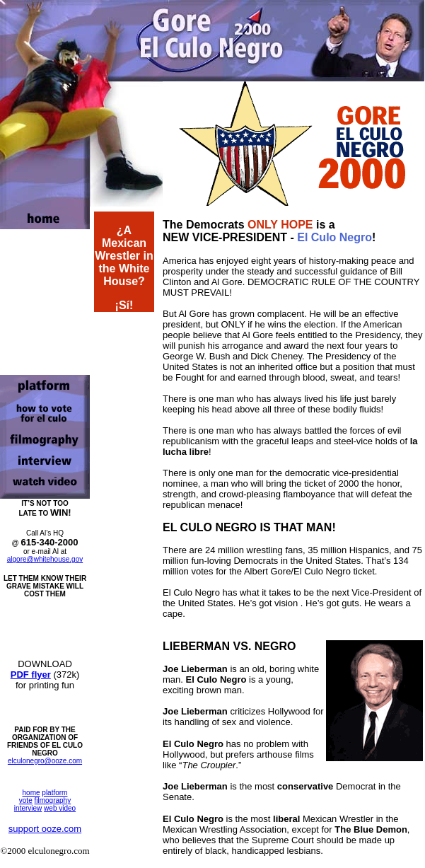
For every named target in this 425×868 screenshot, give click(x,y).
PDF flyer (31, 675)
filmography (52, 800)
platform (54, 793)
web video (60, 808)
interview (28, 808)
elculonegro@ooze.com (45, 761)
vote (26, 800)
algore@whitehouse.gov (45, 559)
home (31, 793)
